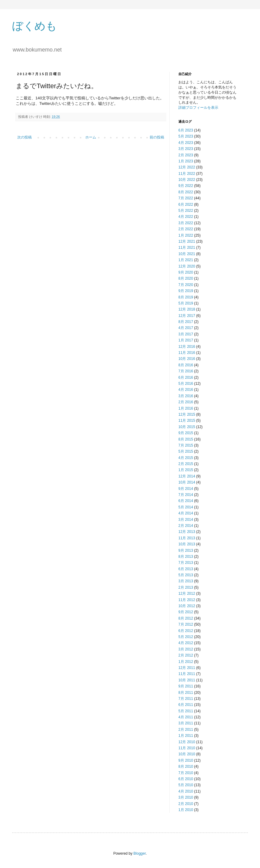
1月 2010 (186, 810)
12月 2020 (187, 266)
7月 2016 (186, 371)
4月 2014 (186, 513)
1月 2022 (186, 235)
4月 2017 (186, 328)
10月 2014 (187, 482)
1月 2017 (186, 340)
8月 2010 (186, 767)
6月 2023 (186, 130)
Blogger (140, 853)
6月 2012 (186, 631)
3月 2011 (186, 723)
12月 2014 (187, 476)
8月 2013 (186, 557)
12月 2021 (187, 241)
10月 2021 (187, 254)
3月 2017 (186, 334)
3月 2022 (186, 223)
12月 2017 (187, 316)
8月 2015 (186, 439)
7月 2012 (186, 624)
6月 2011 (186, 705)
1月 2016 (186, 408)
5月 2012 (186, 637)
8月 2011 (186, 693)
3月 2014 (186, 520)
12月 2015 (187, 414)
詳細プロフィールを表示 (198, 108)
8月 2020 (186, 278)
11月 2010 (187, 748)
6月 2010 (186, 779)
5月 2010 (186, 785)
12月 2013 (187, 532)
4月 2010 (186, 791)
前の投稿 (157, 137)
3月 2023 (186, 149)
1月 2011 (186, 736)
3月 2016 (186, 396)
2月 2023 (186, 155)
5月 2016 (186, 384)
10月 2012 (187, 606)
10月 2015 (187, 427)
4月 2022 (186, 217)
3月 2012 (186, 649)
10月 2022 (187, 180)
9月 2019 (186, 291)
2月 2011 (186, 730)
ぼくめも (34, 26)
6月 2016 (186, 377)
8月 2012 (186, 618)
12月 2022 (187, 167)
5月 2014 (186, 507)
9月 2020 (186, 272)
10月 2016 (187, 359)
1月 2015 (186, 470)
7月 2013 (186, 563)
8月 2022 (186, 192)
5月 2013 (186, 575)
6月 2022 (186, 205)
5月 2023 (186, 136)
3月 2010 (186, 797)
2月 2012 (186, 655)
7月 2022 (186, 198)
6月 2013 (186, 569)
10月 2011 (187, 680)
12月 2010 (187, 742)
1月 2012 (186, 662)
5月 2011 (186, 711)
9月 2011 (186, 686)
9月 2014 (186, 489)
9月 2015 (186, 433)
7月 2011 (186, 699)
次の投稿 (24, 137)
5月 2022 (186, 211)
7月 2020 (186, 285)
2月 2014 (186, 526)
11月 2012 (187, 600)
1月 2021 (186, 260)
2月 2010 (186, 804)
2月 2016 (186, 402)
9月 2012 (186, 612)
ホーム (91, 137)
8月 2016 (186, 365)
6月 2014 (186, 501)
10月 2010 (187, 754)
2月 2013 (186, 587)
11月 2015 (187, 421)
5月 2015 (186, 451)
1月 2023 (186, 161)
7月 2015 (186, 445)
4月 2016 (186, 390)
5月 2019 (186, 303)
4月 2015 (186, 458)
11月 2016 (187, 353)
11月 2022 (187, 174)
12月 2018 (187, 309)
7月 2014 (186, 495)
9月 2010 (186, 760)
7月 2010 (186, 773)
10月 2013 (187, 544)
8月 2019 (186, 297)
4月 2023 (186, 143)
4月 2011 (186, 717)
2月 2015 (186, 464)
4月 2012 (186, 643)
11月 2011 (187, 674)
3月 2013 (186, 581)
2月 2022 (186, 229)
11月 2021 (187, 248)
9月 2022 (186, 186)
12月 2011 (187, 668)
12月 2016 (187, 347)
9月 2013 (186, 550)
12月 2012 (187, 594)
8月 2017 (186, 322)
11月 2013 (187, 538)
